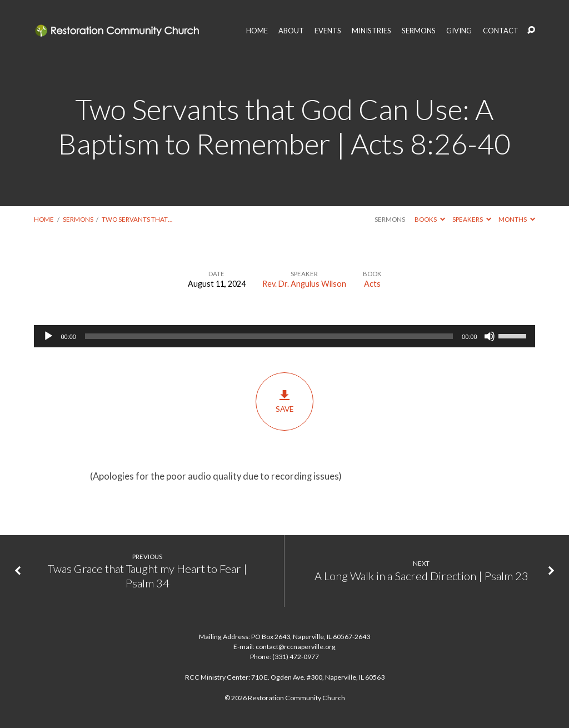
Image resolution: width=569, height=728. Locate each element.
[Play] (48, 336)
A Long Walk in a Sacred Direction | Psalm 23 (421, 576)
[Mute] (490, 336)
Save (284, 401)
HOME (257, 31)
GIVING (459, 31)
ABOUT (291, 31)
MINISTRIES (371, 31)
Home (44, 219)
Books (430, 219)
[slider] (269, 336)
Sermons (78, 219)
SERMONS (419, 31)
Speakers (472, 219)
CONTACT (501, 31)
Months (517, 219)
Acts (372, 284)
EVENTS (328, 31)
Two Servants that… (137, 219)
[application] (284, 336)
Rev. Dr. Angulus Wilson (304, 284)
